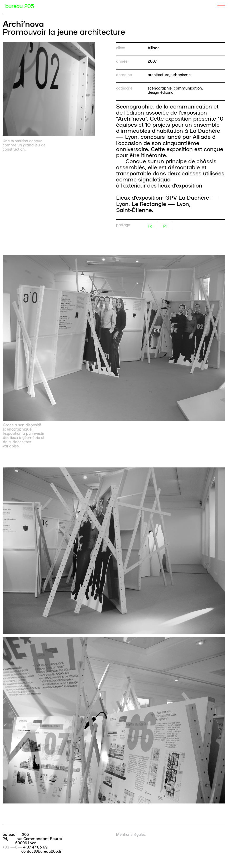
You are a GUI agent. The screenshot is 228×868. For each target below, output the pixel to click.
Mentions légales (131, 834)
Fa (150, 226)
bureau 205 (20, 6)
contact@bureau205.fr (41, 851)
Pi (165, 226)
